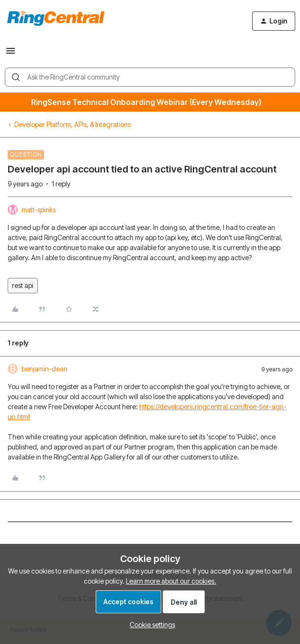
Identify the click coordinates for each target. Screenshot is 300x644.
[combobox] (150, 77)
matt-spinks (39, 210)
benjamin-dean (44, 369)
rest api (23, 285)
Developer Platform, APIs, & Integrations (72, 124)
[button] (11, 54)
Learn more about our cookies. (171, 581)
